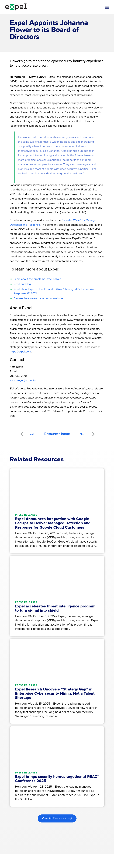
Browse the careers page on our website (38, 298)
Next (93, 432)
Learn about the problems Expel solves (37, 279)
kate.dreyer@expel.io (23, 380)
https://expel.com (20, 352)
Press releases (26, 515)
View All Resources (54, 818)
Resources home (57, 434)
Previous (26, 432)
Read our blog (22, 284)
